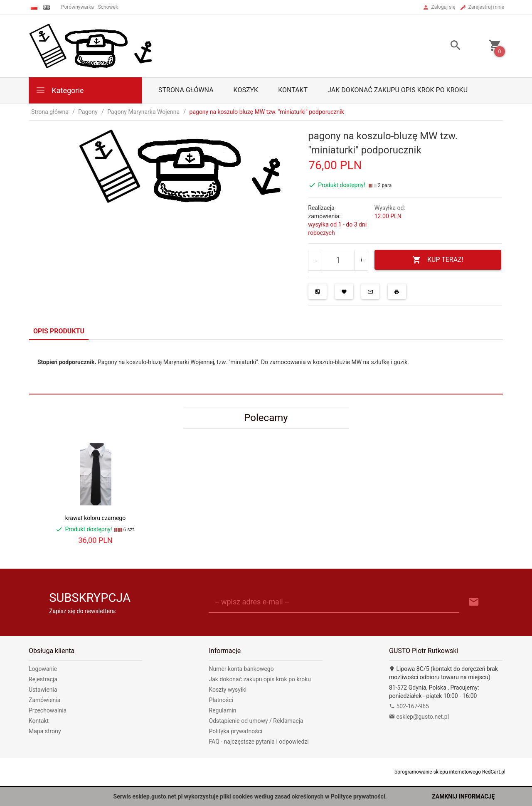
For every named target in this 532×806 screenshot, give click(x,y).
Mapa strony (45, 731)
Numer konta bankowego (241, 669)
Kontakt (293, 90)
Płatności (221, 700)
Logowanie (43, 669)
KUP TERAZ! (438, 260)
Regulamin (223, 710)
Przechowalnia (48, 710)
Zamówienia (44, 700)
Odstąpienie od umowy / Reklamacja (256, 721)
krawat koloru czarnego (95, 518)
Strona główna (186, 90)
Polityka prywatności (236, 731)
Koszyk (246, 90)
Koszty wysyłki (228, 690)
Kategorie (59, 90)
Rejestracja (43, 679)
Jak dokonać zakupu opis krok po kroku (398, 90)
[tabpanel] (266, 367)
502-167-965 (409, 706)
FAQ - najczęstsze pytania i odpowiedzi (259, 742)
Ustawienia (43, 690)
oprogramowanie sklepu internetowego (438, 772)
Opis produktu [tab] (59, 331)
